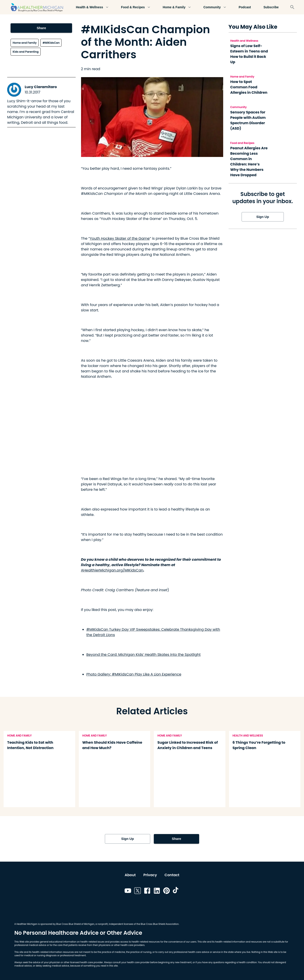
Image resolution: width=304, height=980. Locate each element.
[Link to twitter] (138, 891)
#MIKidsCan (51, 43)
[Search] (292, 7)
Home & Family (177, 7)
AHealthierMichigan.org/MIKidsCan (112, 570)
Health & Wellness (92, 7)
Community (215, 7)
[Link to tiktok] (176, 891)
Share (41, 28)
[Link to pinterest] (166, 891)
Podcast (245, 7)
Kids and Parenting (26, 52)
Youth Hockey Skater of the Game (120, 238)
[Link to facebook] (147, 891)
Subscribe (271, 7)
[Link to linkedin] (157, 891)
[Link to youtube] (128, 891)
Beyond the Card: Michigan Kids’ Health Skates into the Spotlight (144, 655)
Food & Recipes (136, 7)
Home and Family (25, 43)
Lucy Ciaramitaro (41, 87)
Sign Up (263, 217)
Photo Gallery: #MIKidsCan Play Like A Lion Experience (134, 674)
